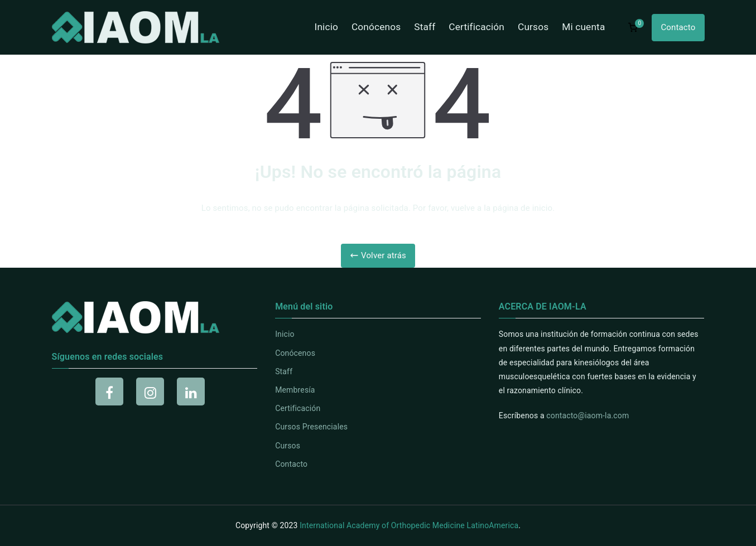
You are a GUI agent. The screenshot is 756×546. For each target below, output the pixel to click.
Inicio (326, 27)
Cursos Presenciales (311, 427)
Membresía (295, 390)
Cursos (533, 27)
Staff (425, 27)
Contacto (678, 27)
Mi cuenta (583, 27)
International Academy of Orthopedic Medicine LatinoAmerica (409, 525)
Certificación (476, 27)
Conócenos (376, 27)
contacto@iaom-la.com (588, 415)
